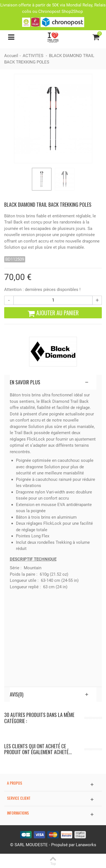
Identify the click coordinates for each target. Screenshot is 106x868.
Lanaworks (86, 845)
